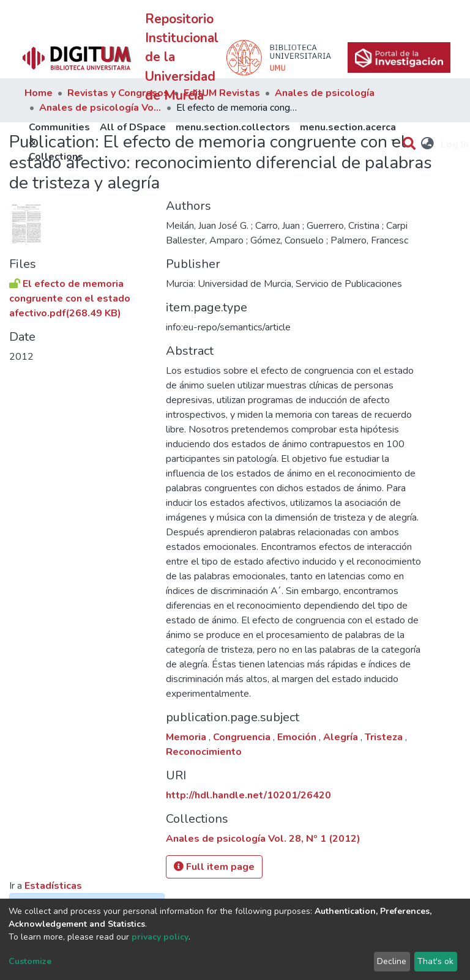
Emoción (298, 737)
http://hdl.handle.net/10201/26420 (248, 795)
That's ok (435, 961)
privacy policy (160, 937)
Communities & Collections (59, 142)
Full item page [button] (214, 867)
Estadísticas (53, 886)
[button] (428, 144)
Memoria (187, 737)
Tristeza (385, 737)
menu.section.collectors (233, 127)
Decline (392, 961)
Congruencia (243, 737)
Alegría (342, 737)
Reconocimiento (204, 752)
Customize (30, 961)
